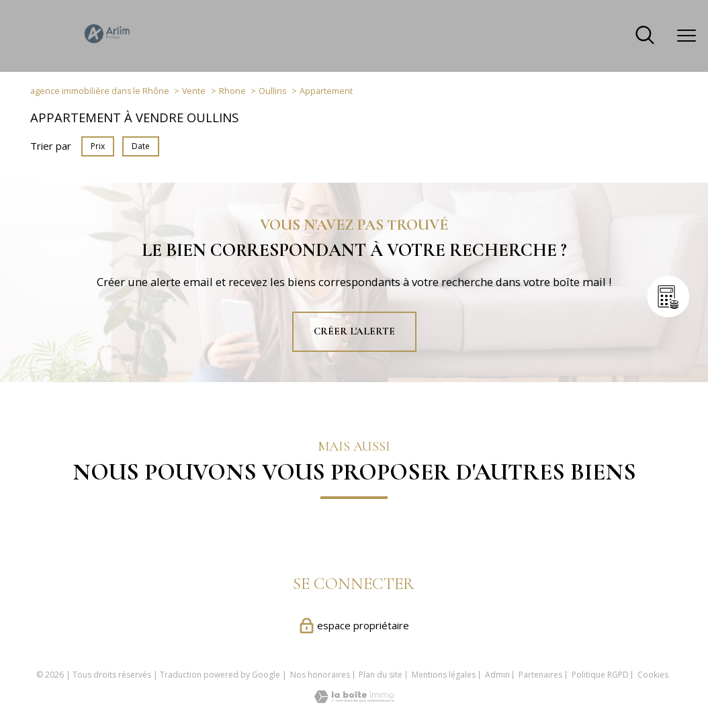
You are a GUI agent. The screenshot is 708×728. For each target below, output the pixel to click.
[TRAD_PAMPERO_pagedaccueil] (107, 43)
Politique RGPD (600, 675)
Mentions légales (444, 675)
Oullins (272, 91)
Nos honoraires (320, 675)
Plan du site (381, 675)
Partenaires (540, 675)
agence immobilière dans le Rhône (100, 91)
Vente (194, 91)
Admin (497, 675)
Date (141, 146)
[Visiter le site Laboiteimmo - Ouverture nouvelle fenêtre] (354, 699)
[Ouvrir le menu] (687, 36)
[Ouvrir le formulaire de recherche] (645, 36)
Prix (98, 146)
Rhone (232, 91)
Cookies (653, 675)
